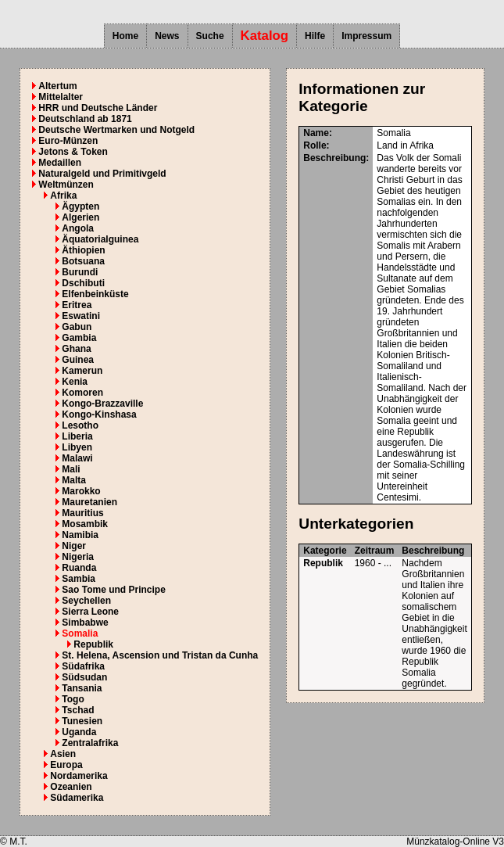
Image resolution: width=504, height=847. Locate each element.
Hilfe (315, 36)
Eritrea (77, 305)
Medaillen (60, 163)
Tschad (78, 710)
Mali (71, 469)
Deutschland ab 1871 (85, 119)
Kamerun (82, 371)
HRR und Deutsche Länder (98, 108)
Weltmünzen (66, 185)
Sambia (79, 579)
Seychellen (86, 601)
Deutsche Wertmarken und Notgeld (116, 130)
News (167, 36)
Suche (210, 36)
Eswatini (81, 316)
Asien (63, 754)
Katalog (265, 36)
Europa (66, 765)
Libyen (77, 447)
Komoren (82, 393)
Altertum (57, 86)
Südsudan (84, 677)
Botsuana (83, 261)
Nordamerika (79, 776)
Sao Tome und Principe (113, 590)
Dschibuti (83, 283)
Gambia (79, 338)
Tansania (82, 688)
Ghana (76, 349)
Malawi (77, 458)
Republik (93, 644)
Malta (74, 480)
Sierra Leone (90, 612)
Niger (74, 546)
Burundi (80, 272)
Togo (73, 699)
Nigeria (78, 557)
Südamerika (77, 798)
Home (125, 36)
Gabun (77, 327)
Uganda (79, 732)
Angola (78, 228)
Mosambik (85, 524)
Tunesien (82, 721)
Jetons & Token (73, 152)
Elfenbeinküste (95, 294)
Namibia (80, 535)
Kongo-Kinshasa (99, 415)
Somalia (80, 633)
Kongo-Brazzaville (102, 404)
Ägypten (80, 206)
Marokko (81, 491)
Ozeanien (71, 787)
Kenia (75, 382)
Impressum (366, 36)
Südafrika (83, 666)
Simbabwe (85, 623)
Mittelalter (61, 97)
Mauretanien (89, 502)
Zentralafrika (90, 743)
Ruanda (79, 568)
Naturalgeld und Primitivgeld (102, 174)
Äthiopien (83, 250)
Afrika (63, 196)
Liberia (77, 436)
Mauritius (82, 513)
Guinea (78, 360)
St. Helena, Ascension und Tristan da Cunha (160, 655)
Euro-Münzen (68, 141)
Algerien (80, 217)
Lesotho (80, 425)
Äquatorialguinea (100, 239)
